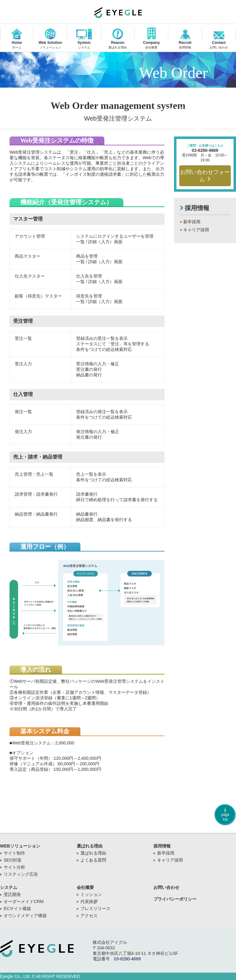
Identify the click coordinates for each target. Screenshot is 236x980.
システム (9, 887)
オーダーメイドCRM (24, 901)
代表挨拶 (89, 901)
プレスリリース (95, 909)
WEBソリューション (20, 846)
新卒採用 (192, 222)
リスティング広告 (21, 874)
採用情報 (162, 846)
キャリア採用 (196, 230)
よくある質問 (93, 860)
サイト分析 (14, 867)
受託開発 (12, 894)
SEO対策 (13, 860)
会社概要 (85, 887)
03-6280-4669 (205, 150)
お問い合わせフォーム (205, 176)
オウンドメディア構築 (25, 916)
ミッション (91, 894)
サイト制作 (14, 853)
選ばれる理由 (90, 846)
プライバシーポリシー (175, 899)
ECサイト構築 (17, 909)
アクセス (89, 916)
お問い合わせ (166, 887)
